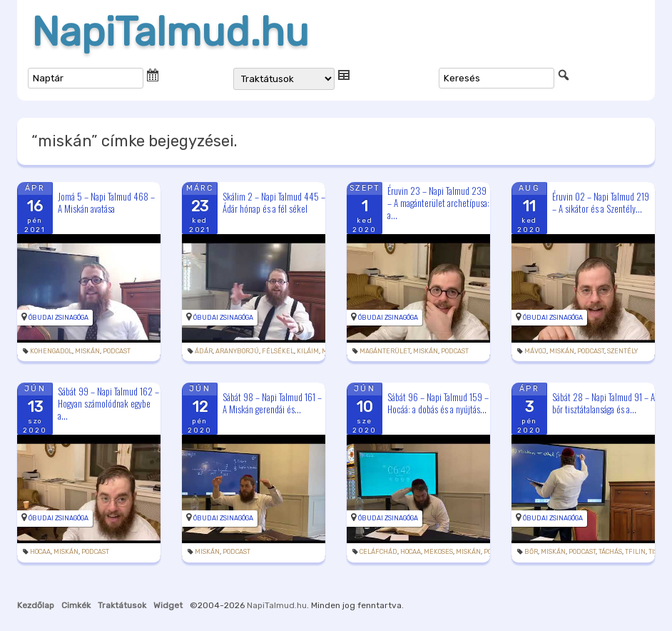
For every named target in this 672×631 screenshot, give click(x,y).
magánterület (385, 351)
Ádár (204, 351)
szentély (622, 351)
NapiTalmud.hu (170, 32)
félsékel (278, 351)
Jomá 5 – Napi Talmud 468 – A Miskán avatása (106, 202)
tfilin (635, 552)
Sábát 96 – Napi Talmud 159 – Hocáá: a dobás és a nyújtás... (438, 403)
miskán (87, 351)
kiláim (308, 351)
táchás (610, 552)
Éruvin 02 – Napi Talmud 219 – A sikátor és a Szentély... (601, 202)
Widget (168, 605)
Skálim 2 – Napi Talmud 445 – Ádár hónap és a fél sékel (274, 202)
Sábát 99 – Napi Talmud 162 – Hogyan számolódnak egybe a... (108, 403)
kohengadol (51, 351)
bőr (531, 552)
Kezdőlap (36, 605)
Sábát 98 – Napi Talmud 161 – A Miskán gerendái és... (272, 403)
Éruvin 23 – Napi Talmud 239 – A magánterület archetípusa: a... (438, 203)
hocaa (40, 552)
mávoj (535, 351)
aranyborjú (237, 351)
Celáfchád (378, 552)
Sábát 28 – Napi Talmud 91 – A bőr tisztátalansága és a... (604, 403)
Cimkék (76, 605)
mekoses (438, 552)
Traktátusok (122, 605)
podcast (117, 351)
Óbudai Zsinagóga (58, 318)
